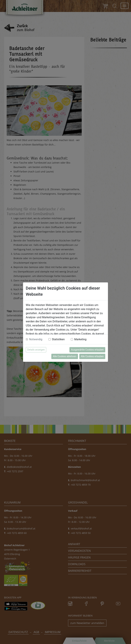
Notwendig (36, 339)
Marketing (80, 339)
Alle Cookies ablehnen (65, 356)
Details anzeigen (36, 350)
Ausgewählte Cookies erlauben (87, 350)
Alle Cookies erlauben (92, 356)
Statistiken (58, 339)
